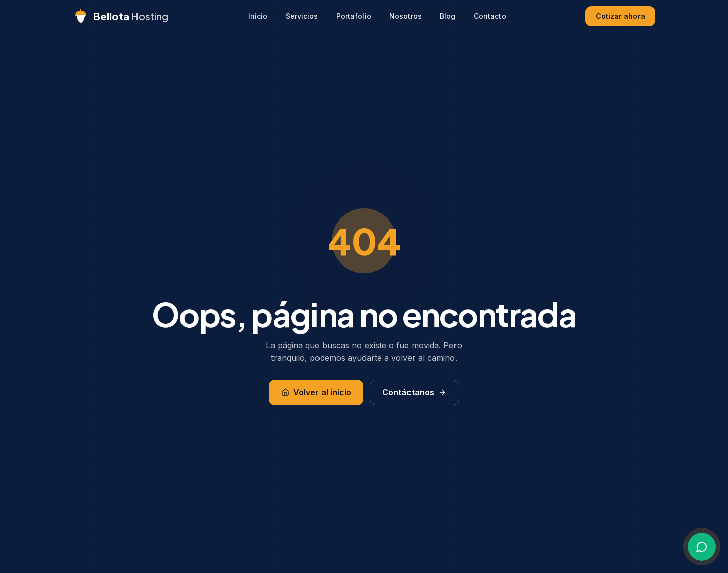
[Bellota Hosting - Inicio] (121, 16)
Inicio (258, 16)
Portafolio (354, 16)
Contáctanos (414, 392)
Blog (448, 16)
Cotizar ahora (620, 16)
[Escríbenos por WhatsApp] (702, 547)
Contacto (490, 16)
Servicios (302, 16)
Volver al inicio (316, 392)
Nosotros (405, 16)
